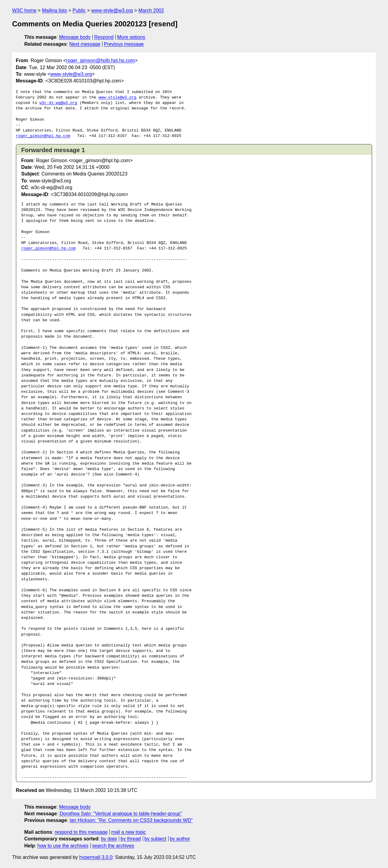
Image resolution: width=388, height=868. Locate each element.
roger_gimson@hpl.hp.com (43, 136)
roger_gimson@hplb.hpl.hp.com (100, 60)
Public (79, 10)
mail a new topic (129, 832)
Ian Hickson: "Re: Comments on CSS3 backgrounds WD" (131, 820)
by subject (155, 839)
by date (109, 839)
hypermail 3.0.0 (96, 857)
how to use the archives (63, 846)
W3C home (24, 10)
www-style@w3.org (112, 10)
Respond (104, 37)
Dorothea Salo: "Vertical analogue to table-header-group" (121, 814)
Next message (85, 44)
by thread (131, 839)
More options (131, 37)
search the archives (113, 846)
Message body (75, 37)
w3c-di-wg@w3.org (58, 103)
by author (180, 839)
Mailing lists (54, 10)
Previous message (124, 44)
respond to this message (81, 832)
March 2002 (151, 10)
